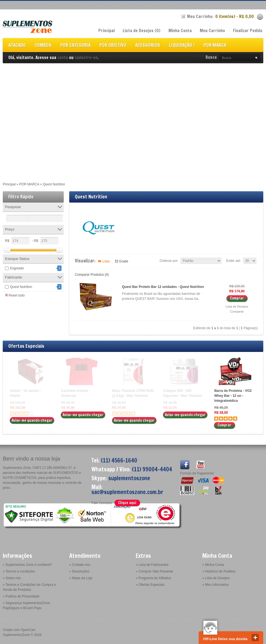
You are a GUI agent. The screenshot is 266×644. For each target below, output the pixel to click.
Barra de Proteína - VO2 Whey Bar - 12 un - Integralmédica (233, 396)
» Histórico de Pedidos (219, 571)
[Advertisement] (54, 120)
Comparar (237, 311)
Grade (123, 261)
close (255, 638)
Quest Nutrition (21, 287)
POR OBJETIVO (113, 46)
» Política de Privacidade (21, 596)
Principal (107, 31)
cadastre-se (86, 57)
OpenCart (28, 630)
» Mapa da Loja (81, 578)
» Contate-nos (80, 565)
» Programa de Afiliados (153, 578)
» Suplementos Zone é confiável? (27, 565)
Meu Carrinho (212, 31)
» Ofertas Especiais (150, 585)
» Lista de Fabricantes (152, 565)
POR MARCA (215, 46)
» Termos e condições (19, 571)
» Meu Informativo (216, 585)
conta (63, 57)
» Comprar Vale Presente (154, 571)
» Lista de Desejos (216, 578)
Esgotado (17, 268)
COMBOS (43, 46)
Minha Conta (180, 31)
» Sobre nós (12, 578)
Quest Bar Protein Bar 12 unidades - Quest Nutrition (163, 287)
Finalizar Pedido (248, 31)
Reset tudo (15, 295)
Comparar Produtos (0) (92, 275)
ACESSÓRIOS (148, 46)
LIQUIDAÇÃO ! (182, 46)
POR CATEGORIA (76, 46)
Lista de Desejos (237, 306)
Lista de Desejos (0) (142, 31)
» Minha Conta (213, 565)
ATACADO (17, 46)
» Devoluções (79, 571)
